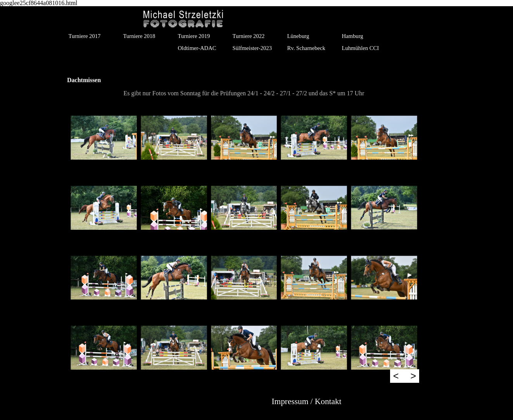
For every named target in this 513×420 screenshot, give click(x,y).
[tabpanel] (244, 93)
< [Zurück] (396, 376)
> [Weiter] (413, 376)
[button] (104, 138)
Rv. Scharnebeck (306, 48)
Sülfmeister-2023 (252, 48)
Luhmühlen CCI (361, 48)
